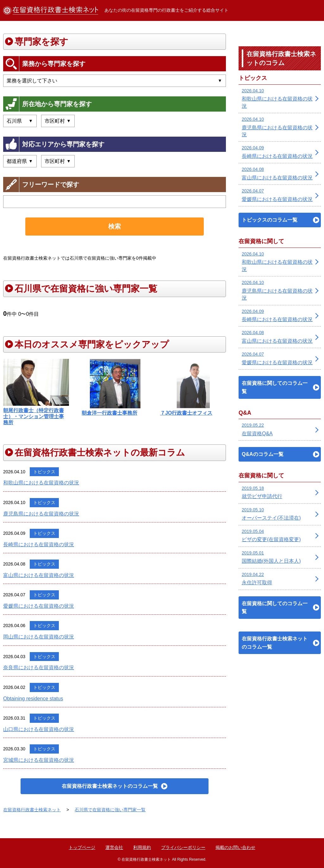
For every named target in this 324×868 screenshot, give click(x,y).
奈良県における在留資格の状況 (39, 667)
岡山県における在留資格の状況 (39, 637)
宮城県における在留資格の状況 (39, 760)
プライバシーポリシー (183, 847)
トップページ (82, 847)
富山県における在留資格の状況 (39, 575)
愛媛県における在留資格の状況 (39, 606)
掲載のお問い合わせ (235, 847)
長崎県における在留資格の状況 (39, 544)
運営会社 (114, 847)
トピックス (44, 472)
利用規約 (142, 847)
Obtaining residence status (33, 699)
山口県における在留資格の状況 (39, 729)
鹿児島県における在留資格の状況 (41, 514)
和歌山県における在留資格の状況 (41, 483)
